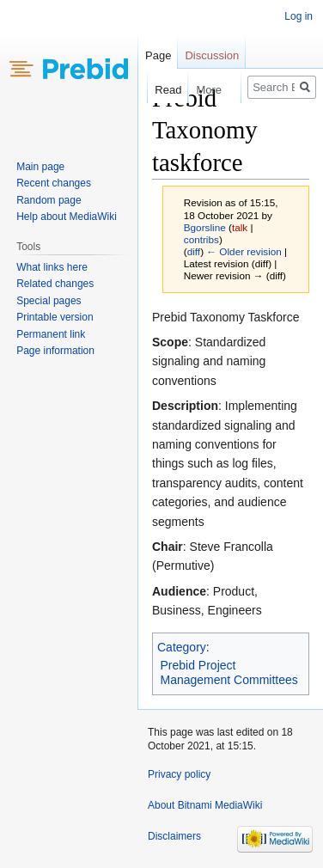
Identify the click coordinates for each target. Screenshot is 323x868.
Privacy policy (179, 774)
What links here (52, 267)
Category (182, 647)
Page (158, 55)
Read (160, 90)
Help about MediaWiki (67, 217)
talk (240, 227)
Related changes (55, 284)
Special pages (49, 301)
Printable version (55, 317)
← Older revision (244, 251)
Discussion (212, 55)
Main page (40, 167)
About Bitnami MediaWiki (205, 805)
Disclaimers (174, 836)
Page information (55, 351)
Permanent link (51, 334)
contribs (201, 239)
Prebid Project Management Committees (229, 673)
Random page (49, 200)
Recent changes (54, 183)
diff (194, 251)
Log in (299, 16)
